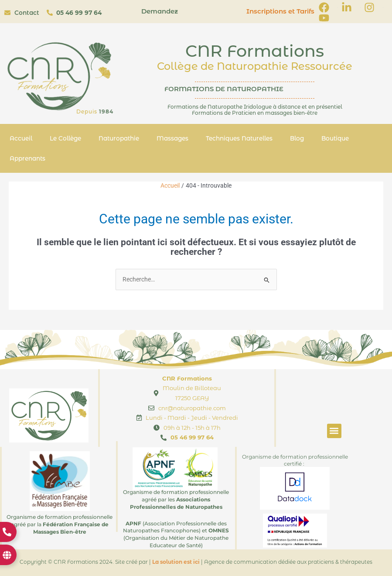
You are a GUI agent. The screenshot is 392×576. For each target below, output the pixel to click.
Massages (172, 138)
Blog (297, 138)
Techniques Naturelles (239, 138)
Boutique (335, 138)
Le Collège (65, 138)
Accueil (21, 138)
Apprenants (27, 158)
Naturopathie (119, 138)
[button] (334, 431)
